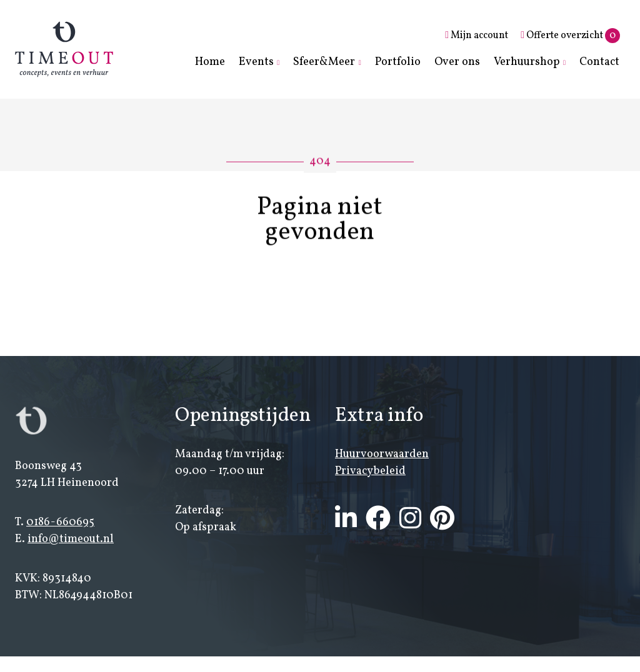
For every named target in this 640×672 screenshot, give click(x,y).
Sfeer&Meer (324, 62)
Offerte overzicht (570, 36)
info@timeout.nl (71, 540)
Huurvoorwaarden (382, 455)
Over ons (457, 62)
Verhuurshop (527, 62)
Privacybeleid (370, 472)
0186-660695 (60, 523)
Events (256, 62)
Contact (599, 62)
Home (210, 62)
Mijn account (477, 36)
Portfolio (398, 62)
